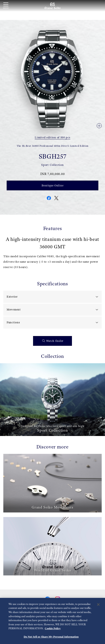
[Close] (98, 605)
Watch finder (53, 341)
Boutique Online (53, 185)
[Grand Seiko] (52, 6)
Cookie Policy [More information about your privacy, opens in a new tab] (53, 629)
